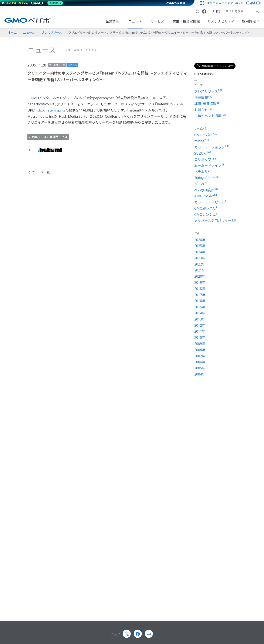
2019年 (200, 282)
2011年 (200, 331)
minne (202, 141)
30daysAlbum (206, 178)
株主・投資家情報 (186, 21)
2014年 (200, 313)
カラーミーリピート (211, 202)
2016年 (200, 301)
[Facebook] (204, 11)
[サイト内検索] (257, 11)
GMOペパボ (206, 135)
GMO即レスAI (207, 208)
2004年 (200, 374)
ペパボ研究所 (206, 190)
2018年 (200, 289)
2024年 (200, 252)
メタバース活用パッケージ (215, 221)
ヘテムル (72, 65)
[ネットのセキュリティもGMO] (33, 3)
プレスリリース (57, 65)
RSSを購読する (204, 74)
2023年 (200, 258)
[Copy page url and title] (149, 634)
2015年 (200, 307)
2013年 (200, 319)
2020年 (200, 276)
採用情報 (251, 21)
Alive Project (206, 196)
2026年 (200, 240)
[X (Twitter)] (197, 11)
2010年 (200, 338)
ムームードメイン (209, 165)
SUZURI (203, 153)
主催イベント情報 (210, 116)
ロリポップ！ (206, 160)
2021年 (200, 270)
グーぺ (201, 184)
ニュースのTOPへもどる (81, 50)
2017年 (200, 295)
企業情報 (112, 21)
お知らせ (203, 110)
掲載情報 (203, 97)
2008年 (200, 350)
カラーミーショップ (212, 147)
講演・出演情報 (208, 104)
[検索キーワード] (240, 11)
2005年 (200, 368)
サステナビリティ (221, 21)
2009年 (200, 344)
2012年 (200, 325)
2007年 (200, 356)
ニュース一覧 (39, 172)
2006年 (200, 362)
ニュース (135, 21)
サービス (158, 21)
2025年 (200, 246)
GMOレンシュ (206, 215)
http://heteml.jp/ (48, 110)
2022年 (200, 264)
